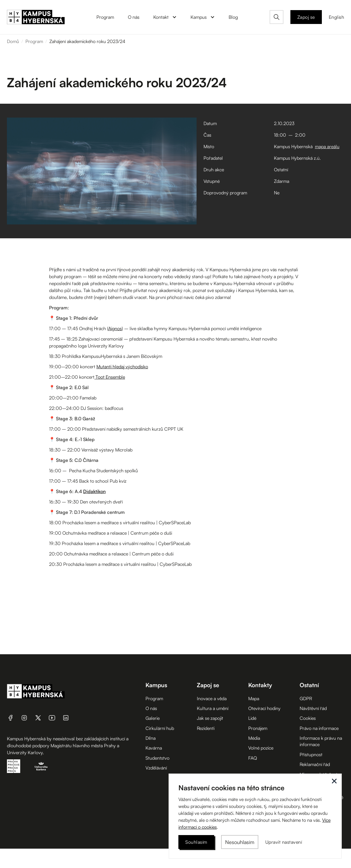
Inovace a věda (212, 698)
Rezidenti (206, 728)
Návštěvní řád (313, 708)
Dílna (151, 738)
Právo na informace (319, 728)
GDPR (306, 698)
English (337, 17)
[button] (165, 17)
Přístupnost (311, 754)
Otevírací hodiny (264, 708)
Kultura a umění (213, 708)
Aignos (115, 328)
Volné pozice (261, 748)
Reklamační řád (315, 764)
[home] (36, 17)
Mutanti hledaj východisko (122, 367)
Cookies (308, 718)
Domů (13, 41)
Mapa (254, 698)
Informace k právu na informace (321, 741)
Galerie (153, 718)
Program (34, 41)
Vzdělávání (156, 768)
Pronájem (258, 728)
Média (254, 738)
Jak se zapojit (210, 718)
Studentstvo (157, 758)
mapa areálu (327, 146)
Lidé (252, 718)
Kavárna (154, 748)
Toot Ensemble (110, 377)
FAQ (253, 758)
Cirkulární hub (160, 728)
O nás (151, 708)
